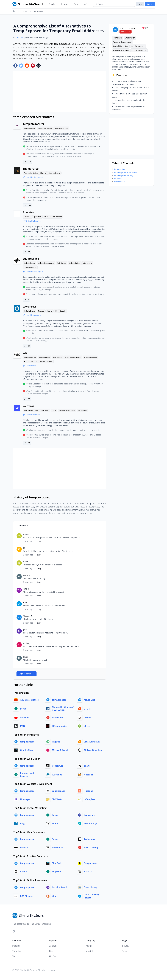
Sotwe (23, 709)
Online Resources (139, 50)
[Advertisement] (60, 91)
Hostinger (25, 799)
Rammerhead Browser (27, 775)
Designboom (90, 863)
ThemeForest (31, 169)
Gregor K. (20, 37)
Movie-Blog (90, 700)
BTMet (87, 709)
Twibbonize (90, 839)
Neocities (89, 775)
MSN (23, 726)
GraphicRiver (27, 750)
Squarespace (31, 259)
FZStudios (57, 775)
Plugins (43, 173)
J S (24, 548)
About (89, 946)
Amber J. (27, 643)
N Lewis (27, 575)
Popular (52, 4)
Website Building (30, 357)
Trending (65, 4)
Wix (25, 353)
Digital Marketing (30, 267)
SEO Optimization (90, 357)
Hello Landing (91, 847)
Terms (125, 951)
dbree (87, 726)
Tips (51, 951)
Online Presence (46, 361)
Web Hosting (62, 263)
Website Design (30, 128)
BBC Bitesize (26, 896)
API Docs (53, 956)
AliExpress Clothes (29, 700)
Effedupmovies (60, 726)
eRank (87, 766)
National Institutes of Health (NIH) (63, 709)
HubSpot (88, 791)
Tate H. (26, 589)
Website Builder (75, 263)
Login (140, 4)
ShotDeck (57, 863)
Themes (41, 311)
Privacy (126, 946)
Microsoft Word (60, 750)
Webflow (28, 406)
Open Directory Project (92, 896)
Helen (26, 657)
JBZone (87, 718)
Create (23, 872)
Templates (38, 11)
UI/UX (54, 410)
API (86, 4)
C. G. (25, 602)
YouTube (25, 718)
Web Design (28, 410)
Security (63, 311)
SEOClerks (57, 799)
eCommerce (88, 263)
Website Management (73, 357)
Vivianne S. (28, 616)
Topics (76, 4)
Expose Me (89, 815)
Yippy (55, 896)
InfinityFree (90, 799)
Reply (39, 541)
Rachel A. (27, 534)
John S (26, 630)
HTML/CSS (28, 217)
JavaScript (38, 217)
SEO (56, 311)
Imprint (89, 951)
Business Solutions (31, 361)
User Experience (138, 46)
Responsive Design (45, 128)
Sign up (150, 4)
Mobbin (24, 847)
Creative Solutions (121, 50)
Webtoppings (91, 823)
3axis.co (88, 872)
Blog (22, 823)
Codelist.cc (57, 766)
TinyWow (57, 872)
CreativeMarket (92, 742)
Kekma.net (58, 718)
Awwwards (58, 847)
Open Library (91, 887)
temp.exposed (59, 700)
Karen (26, 562)
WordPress (30, 307)
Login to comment (27, 674)
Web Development (61, 128)
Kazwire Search (60, 887)
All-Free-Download (93, 750)
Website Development (46, 263)
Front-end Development (53, 217)
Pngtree (56, 742)
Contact (53, 946)
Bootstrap (29, 212)
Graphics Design (54, 173)
